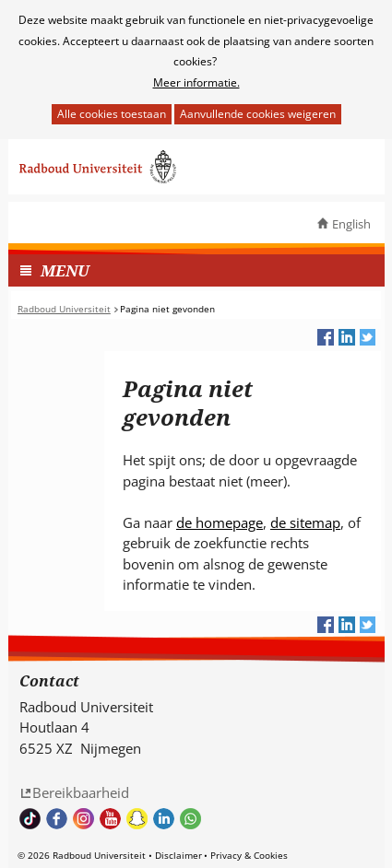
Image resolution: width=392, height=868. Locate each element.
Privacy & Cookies (249, 855)
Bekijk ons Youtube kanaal (110, 819)
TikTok (30, 819)
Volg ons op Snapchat (137, 819)
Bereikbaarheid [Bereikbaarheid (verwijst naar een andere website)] (81, 792)
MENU (65, 270)
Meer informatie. (196, 82)
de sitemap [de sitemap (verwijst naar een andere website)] (305, 522)
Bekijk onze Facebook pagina (57, 819)
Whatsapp (190, 819)
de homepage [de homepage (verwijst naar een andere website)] (220, 522)
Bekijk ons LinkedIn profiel (164, 819)
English (351, 224)
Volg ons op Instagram (83, 819)
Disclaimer (178, 855)
